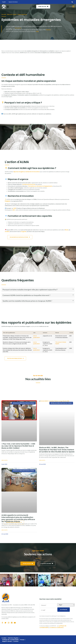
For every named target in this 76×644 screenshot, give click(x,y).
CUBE (14, 208)
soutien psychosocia (29, 184)
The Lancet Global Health (61, 343)
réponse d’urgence (19, 172)
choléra (7, 232)
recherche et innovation (32, 172)
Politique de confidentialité (10, 640)
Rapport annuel (7, 641)
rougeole (23, 232)
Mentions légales (13, 638)
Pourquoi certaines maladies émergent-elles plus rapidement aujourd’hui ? (30, 290)
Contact (16, 641)
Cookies (4, 638)
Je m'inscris (64, 610)
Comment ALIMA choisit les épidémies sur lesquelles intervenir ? (26, 295)
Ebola (67, 230)
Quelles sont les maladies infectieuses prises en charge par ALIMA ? (27, 301)
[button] (72, 2)
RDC (14, 210)
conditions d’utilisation (57, 628)
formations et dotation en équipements (40, 186)
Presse (22, 640)
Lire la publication (37, 337)
